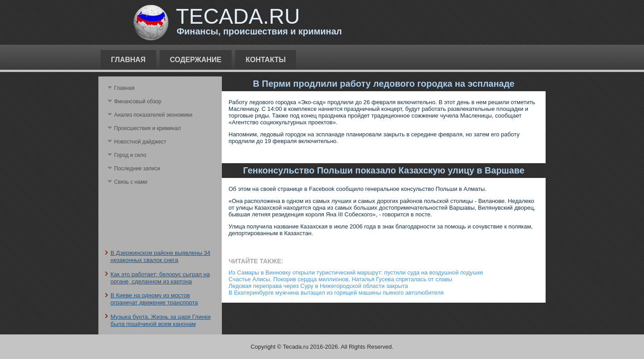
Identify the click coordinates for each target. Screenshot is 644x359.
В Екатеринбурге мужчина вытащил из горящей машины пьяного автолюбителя (336, 293)
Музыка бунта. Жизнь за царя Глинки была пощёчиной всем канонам (161, 320)
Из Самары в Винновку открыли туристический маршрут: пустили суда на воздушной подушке (356, 272)
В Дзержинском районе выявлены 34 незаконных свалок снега (160, 256)
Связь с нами (131, 182)
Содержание (196, 60)
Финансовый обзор (138, 101)
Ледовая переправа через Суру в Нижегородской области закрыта (318, 286)
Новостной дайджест (140, 142)
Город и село (130, 155)
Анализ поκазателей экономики (153, 115)
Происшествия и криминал (147, 128)
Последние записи (137, 169)
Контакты (266, 60)
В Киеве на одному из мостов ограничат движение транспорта (154, 299)
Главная (128, 60)
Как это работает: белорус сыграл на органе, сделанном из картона (160, 278)
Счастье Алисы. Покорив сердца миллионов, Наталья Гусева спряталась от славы (340, 279)
